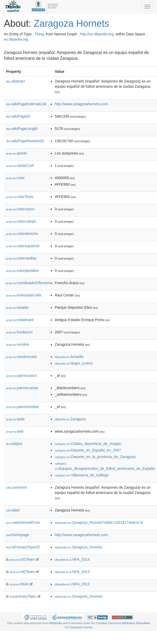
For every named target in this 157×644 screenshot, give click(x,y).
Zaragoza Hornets (71, 23)
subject (14, 444)
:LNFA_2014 (72, 559)
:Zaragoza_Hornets (78, 547)
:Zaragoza (70, 419)
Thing (39, 34)
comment (16, 487)
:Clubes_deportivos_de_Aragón (88, 444)
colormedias (21, 258)
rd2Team (22, 572)
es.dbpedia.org (16, 39)
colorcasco (20, 209)
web (15, 431)
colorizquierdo (23, 246)
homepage (18, 535)
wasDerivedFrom (23, 522)
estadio (17, 307)
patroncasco (21, 376)
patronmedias (23, 407)
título (19, 584)
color (15, 178)
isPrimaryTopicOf (23, 547)
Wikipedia (56, 623)
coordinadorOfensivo (28, 283)
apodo (16, 153)
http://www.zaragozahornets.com (81, 104)
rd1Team (22, 559)
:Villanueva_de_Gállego (82, 475)
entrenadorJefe (24, 295)
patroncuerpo (22, 388)
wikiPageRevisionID (25, 141)
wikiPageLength (22, 129)
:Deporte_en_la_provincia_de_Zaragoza (95, 457)
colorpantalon (22, 271)
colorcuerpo (21, 221)
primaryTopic (23, 596)
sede (15, 419)
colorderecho (22, 234)
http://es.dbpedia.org (97, 34)
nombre (18, 344)
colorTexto (20, 197)
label (13, 510)
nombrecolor (22, 357)
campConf (20, 166)
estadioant (20, 320)
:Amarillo (69, 357)
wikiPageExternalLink (26, 104)
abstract (15, 81)
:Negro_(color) (74, 363)
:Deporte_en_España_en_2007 (88, 450)
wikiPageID (18, 116)
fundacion (19, 332)
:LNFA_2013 (72, 572)
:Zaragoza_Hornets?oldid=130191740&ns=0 (99, 522)
